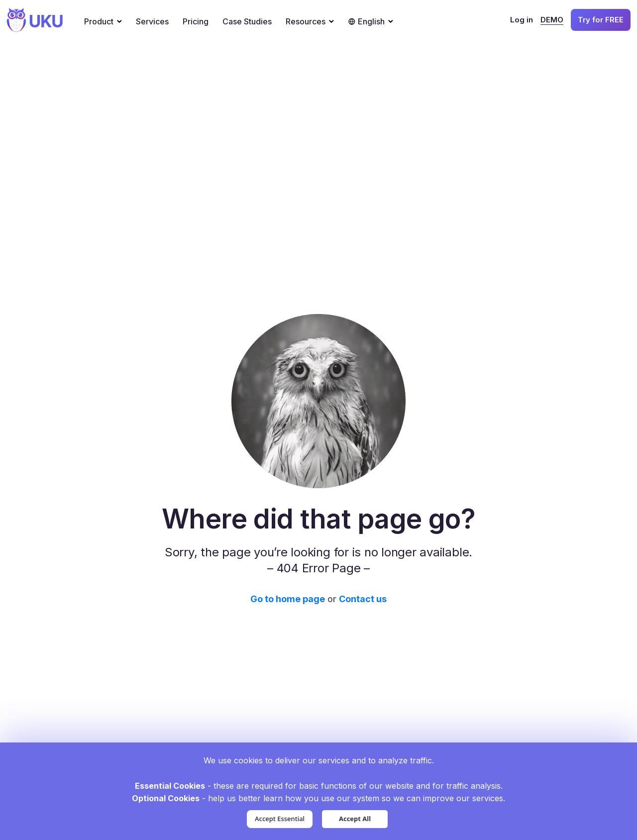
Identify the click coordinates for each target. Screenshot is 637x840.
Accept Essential (280, 819)
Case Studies (247, 21)
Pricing (196, 21)
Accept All (355, 819)
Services (152, 21)
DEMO (552, 20)
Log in (522, 20)
